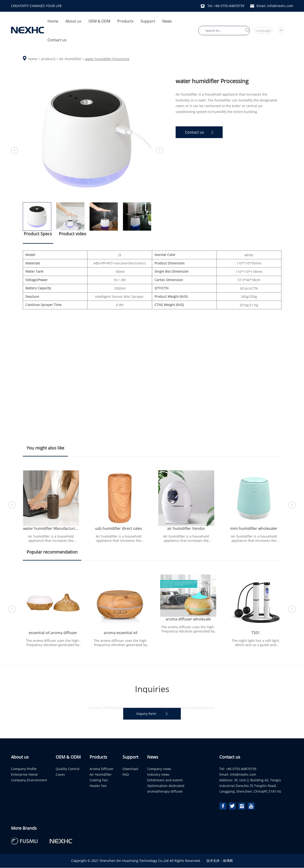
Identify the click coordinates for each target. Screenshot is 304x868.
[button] (292, 505)
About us (73, 21)
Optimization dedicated (166, 786)
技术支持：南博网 (220, 861)
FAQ (126, 775)
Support (148, 21)
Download (130, 769)
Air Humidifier (70, 59)
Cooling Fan (99, 780)
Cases (60, 775)
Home (53, 21)
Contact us (57, 40)
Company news (159, 769)
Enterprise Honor (25, 775)
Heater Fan (98, 786)
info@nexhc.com (243, 775)
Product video (73, 234)
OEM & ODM (99, 21)
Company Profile (24, 769)
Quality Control (68, 769)
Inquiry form (152, 714)
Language (263, 30)
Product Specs (38, 237)
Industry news (158, 775)
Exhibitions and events (165, 780)
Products (125, 21)
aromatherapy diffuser (165, 792)
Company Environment (29, 780)
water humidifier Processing (107, 59)
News (167, 21)
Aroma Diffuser (102, 769)
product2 (48, 59)
